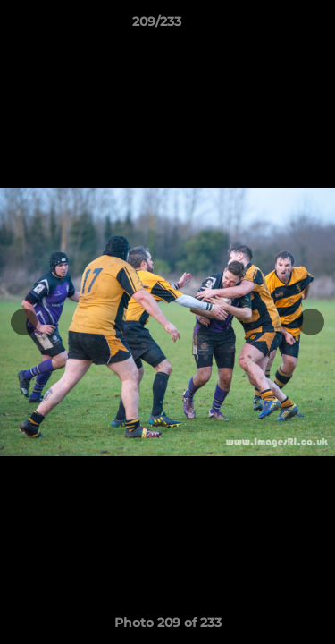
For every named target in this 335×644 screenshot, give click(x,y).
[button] (271, 26)
